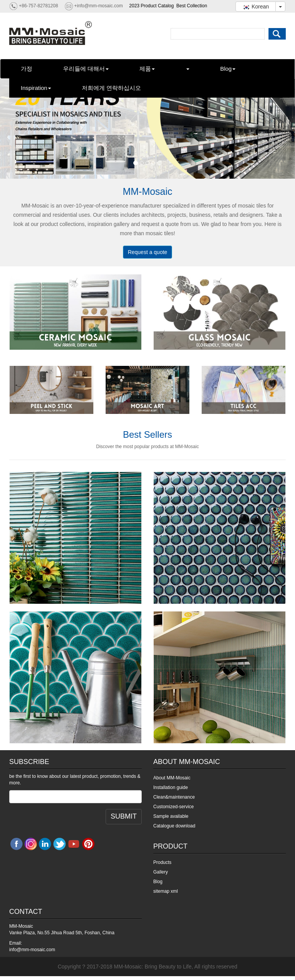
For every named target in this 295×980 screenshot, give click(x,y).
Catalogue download (174, 826)
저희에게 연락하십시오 (111, 88)
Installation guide (171, 787)
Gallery (161, 872)
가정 (27, 69)
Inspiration (36, 88)
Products (162, 862)
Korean (256, 7)
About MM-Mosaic (172, 778)
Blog (228, 69)
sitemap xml (166, 891)
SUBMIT (124, 816)
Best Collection (192, 6)
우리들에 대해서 (86, 69)
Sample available (171, 816)
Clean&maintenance (174, 797)
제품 (147, 69)
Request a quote (148, 252)
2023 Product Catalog (151, 6)
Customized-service (173, 807)
